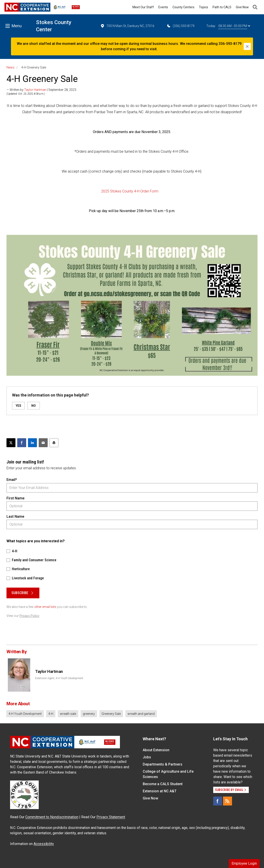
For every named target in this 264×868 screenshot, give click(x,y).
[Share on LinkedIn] (32, 443)
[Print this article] (54, 443)
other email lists (45, 607)
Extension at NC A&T (160, 791)
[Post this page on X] (11, 443)
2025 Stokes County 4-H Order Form (130, 191)
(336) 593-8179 (180, 26)
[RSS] (228, 801)
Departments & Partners (163, 764)
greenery (89, 714)
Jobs (147, 757)
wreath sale (68, 714)
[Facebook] (218, 801)
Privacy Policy (29, 616)
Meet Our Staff (143, 7)
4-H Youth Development (25, 714)
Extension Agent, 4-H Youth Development (59, 678)
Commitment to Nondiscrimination (52, 817)
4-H (51, 714)
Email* (12, 480)
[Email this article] (43, 443)
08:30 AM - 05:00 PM (234, 26)
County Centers (183, 7)
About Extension (156, 750)
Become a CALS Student (163, 784)
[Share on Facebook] (22, 443)
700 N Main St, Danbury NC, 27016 (127, 26)
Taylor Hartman (35, 90)
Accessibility (44, 844)
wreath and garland (141, 714)
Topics (203, 7)
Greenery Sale (111, 714)
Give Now (242, 7)
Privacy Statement (111, 817)
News (11, 67)
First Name (15, 498)
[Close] (247, 46)
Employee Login (244, 863)
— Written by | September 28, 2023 (41, 90)
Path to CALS (222, 7)
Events (163, 7)
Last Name (15, 516)
